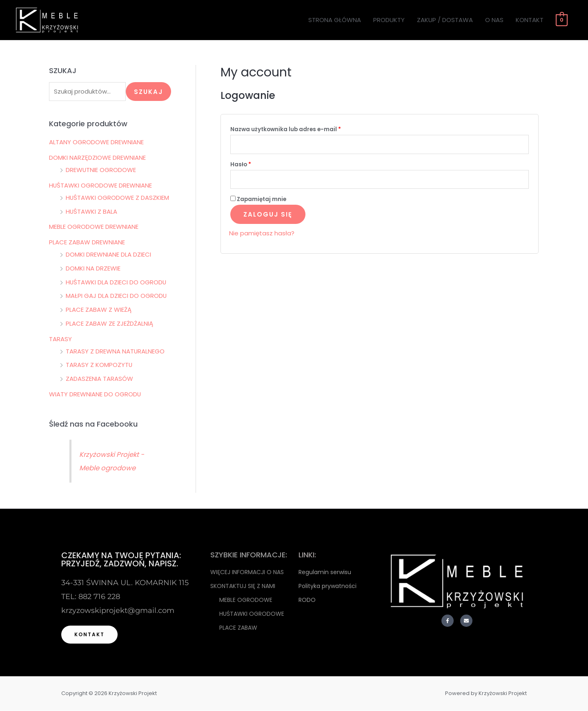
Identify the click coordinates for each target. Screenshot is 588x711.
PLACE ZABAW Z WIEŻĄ (99, 310)
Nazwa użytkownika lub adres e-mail (302, 129)
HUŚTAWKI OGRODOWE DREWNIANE (101, 186)
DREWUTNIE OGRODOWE (101, 170)
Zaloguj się (268, 215)
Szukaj (148, 92)
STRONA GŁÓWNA (335, 20)
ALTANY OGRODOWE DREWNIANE (96, 143)
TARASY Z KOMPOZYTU (99, 366)
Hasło (257, 164)
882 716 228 (99, 597)
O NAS (495, 20)
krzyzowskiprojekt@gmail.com (118, 611)
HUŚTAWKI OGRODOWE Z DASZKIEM (118, 198)
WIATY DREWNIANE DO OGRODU (95, 395)
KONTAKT (530, 20)
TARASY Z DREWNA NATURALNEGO (115, 352)
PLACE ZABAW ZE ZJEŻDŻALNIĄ (109, 324)
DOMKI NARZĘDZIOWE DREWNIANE (97, 158)
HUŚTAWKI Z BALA (92, 212)
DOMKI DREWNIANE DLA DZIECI (108, 255)
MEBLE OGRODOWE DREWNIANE (94, 227)
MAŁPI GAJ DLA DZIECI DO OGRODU (116, 296)
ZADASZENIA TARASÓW (99, 379)
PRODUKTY (390, 20)
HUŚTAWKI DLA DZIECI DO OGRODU (116, 283)
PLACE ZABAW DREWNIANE (87, 243)
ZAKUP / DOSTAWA (446, 20)
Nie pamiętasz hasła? (262, 234)
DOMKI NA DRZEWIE (93, 269)
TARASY (60, 339)
